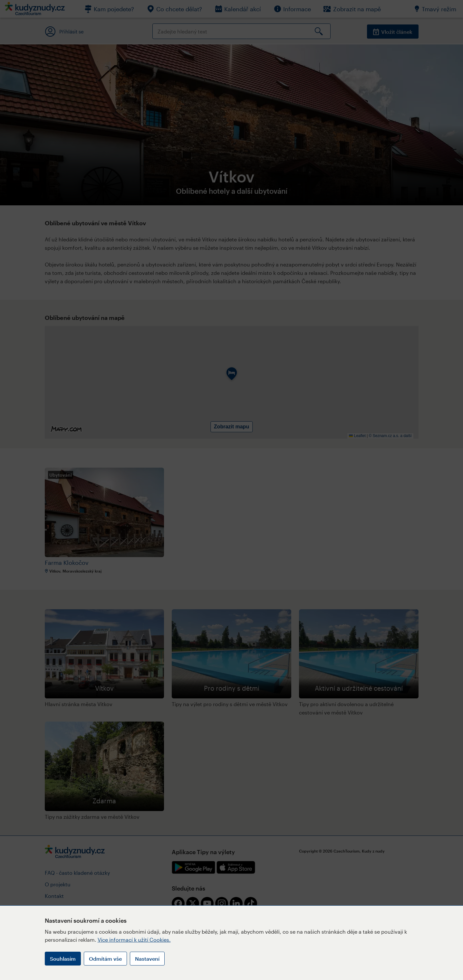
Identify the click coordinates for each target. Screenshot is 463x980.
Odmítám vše (105, 959)
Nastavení (147, 959)
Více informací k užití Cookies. (134, 940)
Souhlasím (63, 959)
